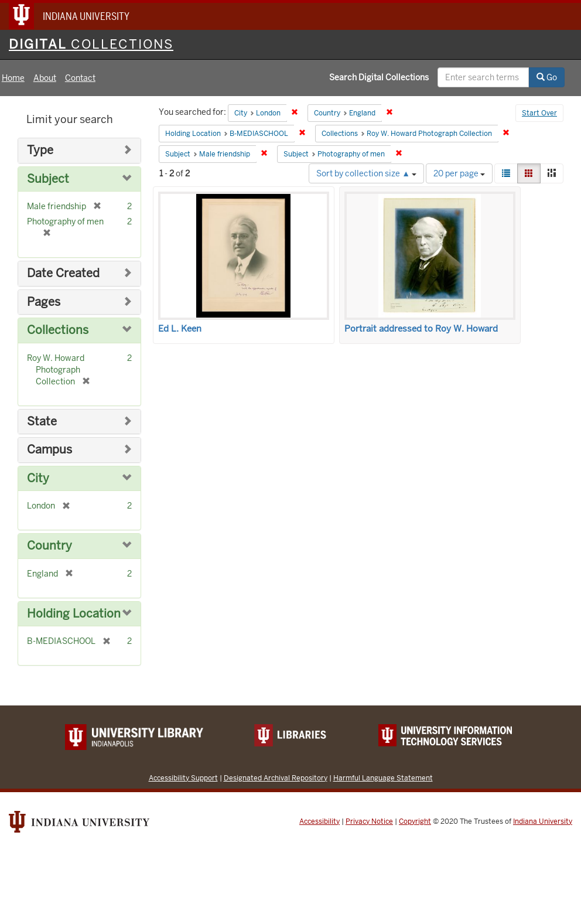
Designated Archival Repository (276, 778)
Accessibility (319, 821)
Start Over (539, 113)
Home (13, 78)
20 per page (459, 173)
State (42, 422)
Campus (49, 450)
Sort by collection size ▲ (366, 173)
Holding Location (74, 614)
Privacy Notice (369, 821)
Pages (44, 302)
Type (40, 150)
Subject (48, 179)
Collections (58, 330)
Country (49, 546)
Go (547, 77)
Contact (80, 78)
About (45, 78)
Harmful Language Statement (383, 778)
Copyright (415, 821)
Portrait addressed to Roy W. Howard (421, 329)
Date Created (63, 273)
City (38, 478)
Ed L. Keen (180, 329)
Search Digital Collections (379, 77)
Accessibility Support (183, 778)
